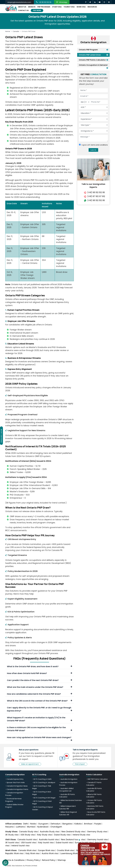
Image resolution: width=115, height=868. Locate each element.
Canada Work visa (27, 850)
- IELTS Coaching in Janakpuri (44, 782)
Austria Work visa (50, 853)
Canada (16, 31)
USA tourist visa (29, 843)
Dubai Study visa (62, 835)
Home (8, 31)
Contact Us (23, 10)
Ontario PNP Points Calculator (92, 60)
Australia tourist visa (49, 840)
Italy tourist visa (46, 843)
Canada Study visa (28, 832)
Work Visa (81, 7)
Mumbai (31, 827)
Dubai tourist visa (64, 843)
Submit (93, 150)
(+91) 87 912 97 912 (96, 196)
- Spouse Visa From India (15, 782)
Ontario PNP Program (88, 50)
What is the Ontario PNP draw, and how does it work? (40, 666)
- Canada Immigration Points (17, 789)
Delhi (26, 824)
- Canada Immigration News (16, 786)
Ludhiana (20, 827)
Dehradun (55, 824)
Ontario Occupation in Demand (93, 65)
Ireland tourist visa (20, 846)
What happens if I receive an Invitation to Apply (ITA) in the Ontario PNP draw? (40, 719)
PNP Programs (44, 7)
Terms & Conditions (15, 860)
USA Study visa (28, 835)
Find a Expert (80, 764)
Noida (33, 824)
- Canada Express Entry (14, 779)
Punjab (98, 824)
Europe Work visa (46, 850)
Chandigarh (56, 827)
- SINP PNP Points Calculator (97, 779)
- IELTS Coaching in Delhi (42, 779)
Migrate (32, 7)
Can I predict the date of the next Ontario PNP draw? (40, 680)
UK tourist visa (12, 843)
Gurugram (43, 824)
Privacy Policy (33, 860)
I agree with (95, 145)
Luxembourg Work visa (71, 853)
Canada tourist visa (27, 840)
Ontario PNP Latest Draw (90, 55)
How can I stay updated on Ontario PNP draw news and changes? (40, 738)
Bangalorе (67, 824)
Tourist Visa (69, 7)
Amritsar (88, 824)
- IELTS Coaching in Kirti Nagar (44, 798)
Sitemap (62, 860)
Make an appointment (30, 764)
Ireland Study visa (81, 835)
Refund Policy (49, 860)
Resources (92, 7)
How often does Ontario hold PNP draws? (40, 673)
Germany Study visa (97, 832)
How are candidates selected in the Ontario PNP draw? (40, 694)
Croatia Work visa (65, 850)
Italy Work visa (32, 853)
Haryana (9, 827)
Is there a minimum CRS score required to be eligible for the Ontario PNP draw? (40, 729)
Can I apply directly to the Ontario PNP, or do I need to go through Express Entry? (40, 709)
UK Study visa (12, 835)
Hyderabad (43, 827)
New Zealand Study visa (73, 832)
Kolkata (78, 824)
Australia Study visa (50, 832)
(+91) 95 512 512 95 (96, 192)
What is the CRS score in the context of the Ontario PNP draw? (40, 701)
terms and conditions (99, 145)
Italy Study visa (44, 835)
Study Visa (57, 7)
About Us (22, 7)
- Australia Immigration (68, 779)
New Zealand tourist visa (73, 840)
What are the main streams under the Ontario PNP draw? (40, 687)
